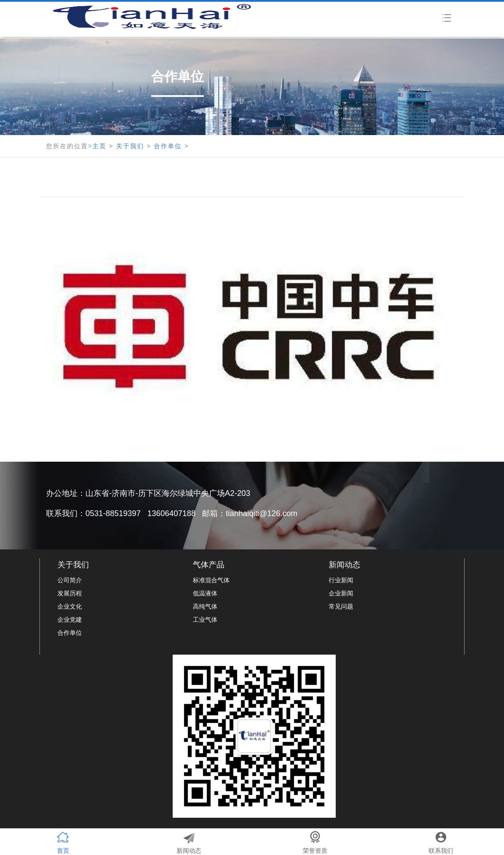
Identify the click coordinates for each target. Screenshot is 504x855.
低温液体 (205, 593)
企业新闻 (341, 593)
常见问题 (341, 606)
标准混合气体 (211, 580)
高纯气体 (205, 606)
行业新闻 (341, 580)
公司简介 (70, 580)
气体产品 (209, 565)
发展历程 (70, 593)
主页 (99, 146)
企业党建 (70, 620)
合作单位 (168, 146)
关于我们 (130, 146)
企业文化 (70, 606)
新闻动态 (344, 565)
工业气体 (205, 620)
